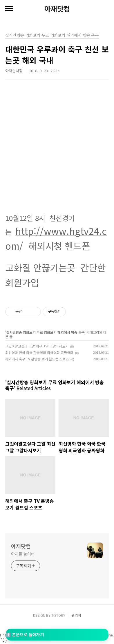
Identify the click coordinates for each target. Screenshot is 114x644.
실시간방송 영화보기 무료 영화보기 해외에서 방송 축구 (45, 332)
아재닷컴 (57, 9)
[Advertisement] (60, 151)
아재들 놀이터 (23, 554)
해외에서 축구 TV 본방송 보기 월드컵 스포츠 (37, 359)
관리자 (76, 615)
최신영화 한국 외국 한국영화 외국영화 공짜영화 (39, 352)
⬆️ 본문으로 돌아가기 (25, 634)
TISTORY (58, 615)
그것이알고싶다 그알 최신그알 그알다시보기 (37, 346)
